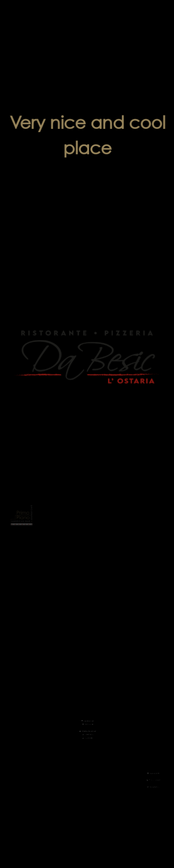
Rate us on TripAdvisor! (145, 786)
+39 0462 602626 (87, 727)
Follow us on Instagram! (145, 780)
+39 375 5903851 (87, 730)
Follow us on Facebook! (145, 775)
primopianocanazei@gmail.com (87, 724)
